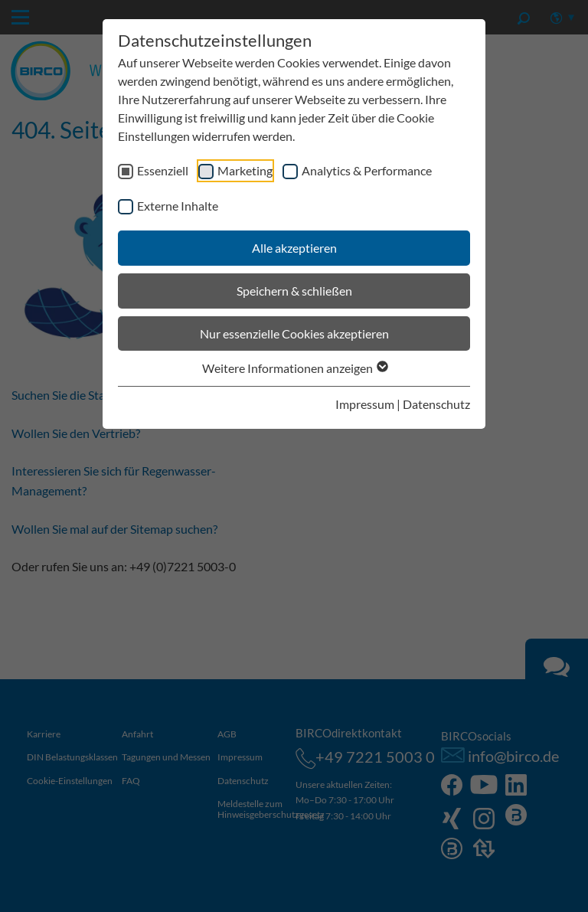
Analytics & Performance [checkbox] (367, 170)
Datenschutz (436, 404)
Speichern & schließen (294, 291)
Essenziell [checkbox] (163, 170)
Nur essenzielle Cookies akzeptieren (294, 333)
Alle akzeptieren (294, 248)
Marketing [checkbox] (245, 170)
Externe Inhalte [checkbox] (178, 206)
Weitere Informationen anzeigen (294, 368)
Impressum (365, 404)
